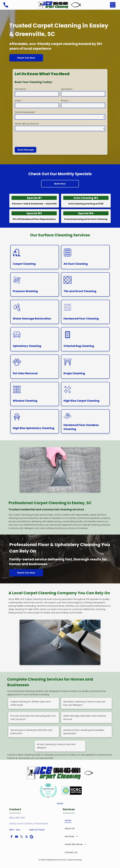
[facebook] (11, 837)
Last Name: (67, 89)
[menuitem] (87, 820)
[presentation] (35, 139)
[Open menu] (113, 5)
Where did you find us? (27, 124)
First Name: (20, 89)
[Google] (31, 837)
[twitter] (21, 837)
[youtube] (16, 837)
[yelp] (26, 837)
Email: (18, 101)
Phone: (65, 101)
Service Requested (25, 112)
